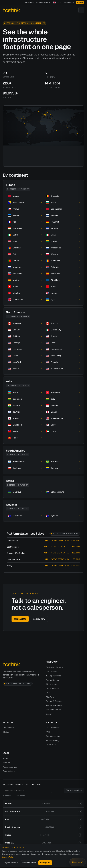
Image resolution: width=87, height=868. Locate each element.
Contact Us (29, 2)
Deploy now (39, 619)
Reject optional (11, 863)
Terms (6, 758)
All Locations (52, 684)
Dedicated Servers (54, 667)
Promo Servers (53, 680)
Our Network (9, 728)
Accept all (45, 863)
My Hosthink (69, 2)
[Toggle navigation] (81, 10)
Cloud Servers (52, 689)
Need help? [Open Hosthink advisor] (78, 862)
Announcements (43, 2)
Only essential (29, 863)
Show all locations (74, 790)
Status (6, 732)
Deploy (80, 2)
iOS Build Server (53, 710)
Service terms (9, 771)
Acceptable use (10, 767)
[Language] (57, 2)
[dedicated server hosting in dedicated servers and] (62, 393)
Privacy (6, 763)
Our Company (52, 728)
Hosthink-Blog (53, 740)
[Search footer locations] (27, 790)
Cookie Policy (8, 857)
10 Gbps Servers (53, 676)
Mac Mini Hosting (54, 705)
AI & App (50, 697)
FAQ (48, 732)
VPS (48, 693)
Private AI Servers (54, 701)
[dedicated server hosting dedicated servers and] (25, 196)
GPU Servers (52, 672)
